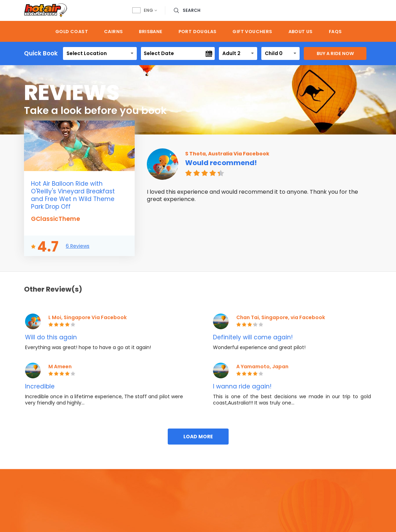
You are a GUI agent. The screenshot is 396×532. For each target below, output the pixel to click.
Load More (198, 437)
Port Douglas (198, 32)
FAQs (335, 32)
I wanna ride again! (242, 386)
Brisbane (151, 32)
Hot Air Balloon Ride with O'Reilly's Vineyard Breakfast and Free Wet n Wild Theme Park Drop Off (73, 195)
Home (36, 31)
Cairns (113, 32)
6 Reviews (78, 246)
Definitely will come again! (253, 337)
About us (301, 32)
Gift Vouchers (252, 32)
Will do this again (51, 337)
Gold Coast (72, 32)
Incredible (40, 386)
